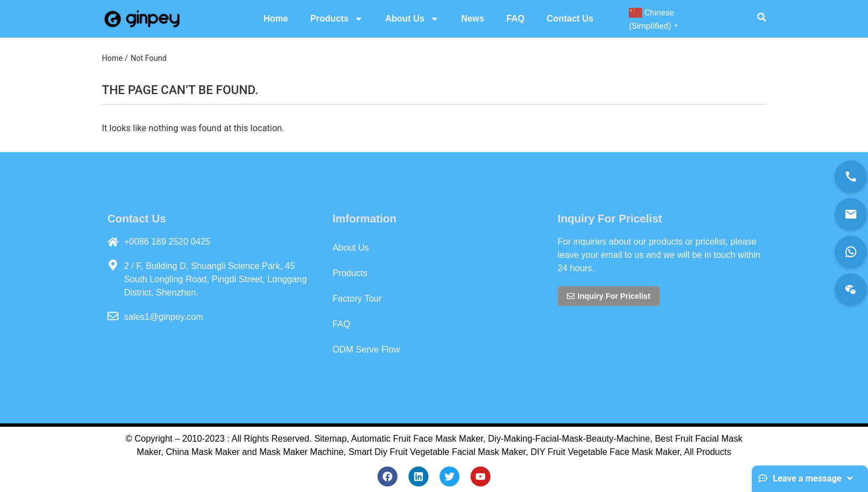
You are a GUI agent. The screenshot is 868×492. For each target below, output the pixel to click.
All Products (708, 452)
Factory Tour (357, 299)
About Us (412, 19)
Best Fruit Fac (683, 439)
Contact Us (570, 19)
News (473, 19)
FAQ (516, 19)
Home (276, 19)
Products (336, 19)
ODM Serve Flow (366, 349)
